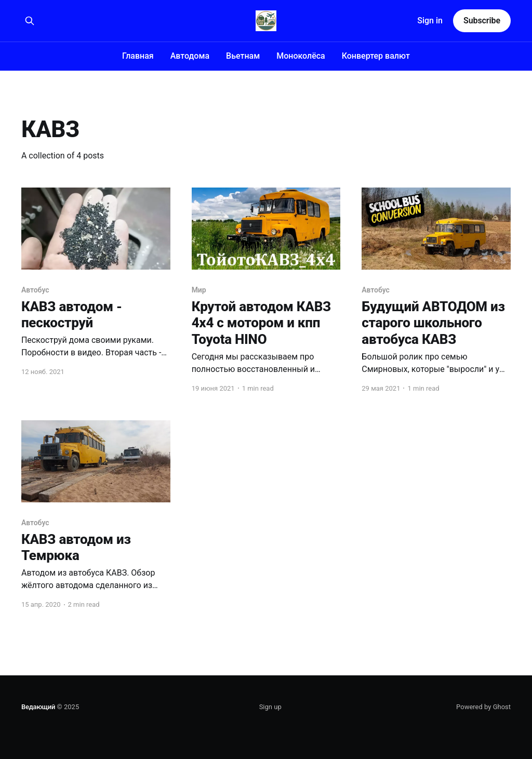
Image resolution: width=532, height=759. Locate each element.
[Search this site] (30, 21)
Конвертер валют (376, 56)
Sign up (270, 707)
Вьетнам (243, 56)
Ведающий (38, 707)
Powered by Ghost (483, 707)
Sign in (430, 21)
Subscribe (482, 21)
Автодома (190, 56)
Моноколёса (301, 56)
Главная (138, 56)
